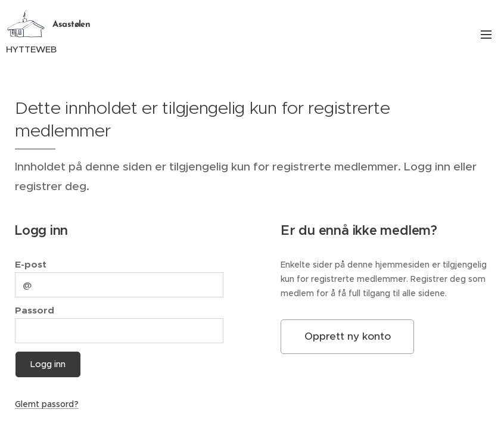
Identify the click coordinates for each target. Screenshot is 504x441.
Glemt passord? (47, 404)
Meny (486, 35)
